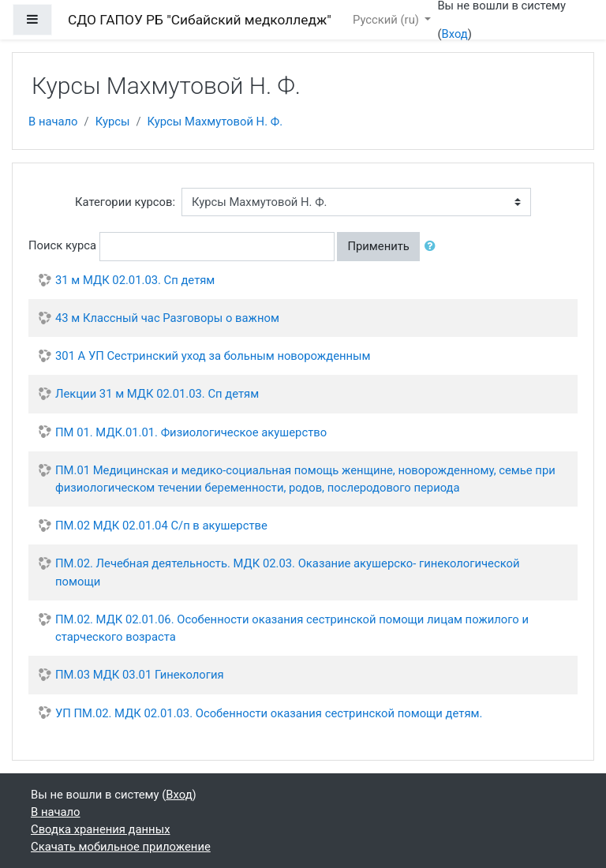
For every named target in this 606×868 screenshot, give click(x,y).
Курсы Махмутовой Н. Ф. (215, 122)
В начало (53, 122)
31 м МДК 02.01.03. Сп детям (135, 280)
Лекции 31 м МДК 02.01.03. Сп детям (157, 394)
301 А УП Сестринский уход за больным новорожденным (213, 356)
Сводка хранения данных (100, 829)
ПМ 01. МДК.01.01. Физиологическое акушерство (191, 432)
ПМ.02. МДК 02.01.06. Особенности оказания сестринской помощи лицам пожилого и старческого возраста (292, 628)
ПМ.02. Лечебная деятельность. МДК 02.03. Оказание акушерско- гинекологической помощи (288, 572)
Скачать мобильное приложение (121, 847)
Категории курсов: (125, 202)
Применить (378, 246)
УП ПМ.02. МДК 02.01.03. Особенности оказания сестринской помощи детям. (269, 713)
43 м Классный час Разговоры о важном (167, 318)
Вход (454, 34)
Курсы (113, 122)
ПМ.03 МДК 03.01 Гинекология (140, 675)
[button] (433, 246)
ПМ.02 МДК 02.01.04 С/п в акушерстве (161, 526)
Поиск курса (62, 245)
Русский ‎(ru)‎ (387, 20)
